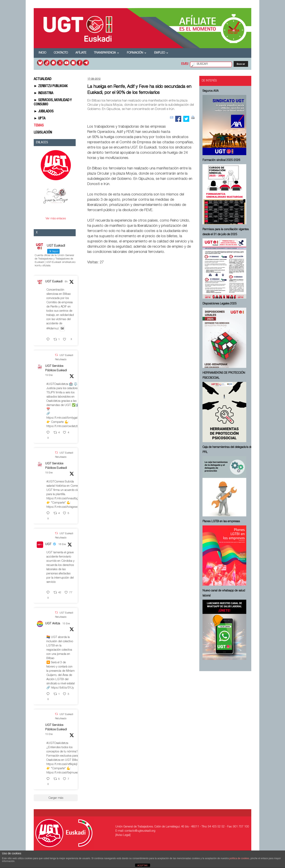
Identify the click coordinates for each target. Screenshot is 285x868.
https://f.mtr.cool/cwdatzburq (65, 426)
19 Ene (49, 375)
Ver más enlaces (56, 219)
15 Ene (66, 624)
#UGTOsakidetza (57, 384)
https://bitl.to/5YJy (62, 688)
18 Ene (62, 544)
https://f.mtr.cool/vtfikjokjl (62, 764)
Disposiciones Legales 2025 (220, 304)
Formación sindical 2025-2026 (221, 160)
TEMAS (39, 126)
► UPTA (40, 119)
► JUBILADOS (44, 112)
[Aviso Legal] (123, 835)
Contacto (61, 53)
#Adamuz (53, 329)
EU (187, 64)
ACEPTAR (142, 865)
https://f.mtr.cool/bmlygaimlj (64, 418)
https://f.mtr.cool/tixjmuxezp (64, 773)
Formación (137, 53)
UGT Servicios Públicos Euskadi (56, 368)
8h (66, 282)
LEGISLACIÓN (43, 133)
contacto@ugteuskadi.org (140, 831)
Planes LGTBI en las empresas (221, 522)
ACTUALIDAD (43, 79)
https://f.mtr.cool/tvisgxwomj (64, 507)
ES (183, 64)
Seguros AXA (211, 91)
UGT (48, 544)
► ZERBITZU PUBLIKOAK (51, 86)
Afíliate (81, 53)
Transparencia (106, 53)
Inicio (42, 53)
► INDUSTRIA (43, 93)
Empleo (161, 53)
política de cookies (239, 858)
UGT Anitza (53, 624)
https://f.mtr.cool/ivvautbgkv (64, 499)
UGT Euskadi (54, 282)
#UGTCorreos (55, 482)
